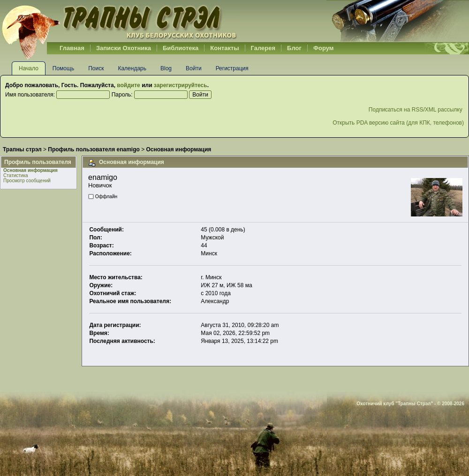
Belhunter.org (119, 21)
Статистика (16, 175)
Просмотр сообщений (27, 181)
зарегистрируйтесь (181, 85)
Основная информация (30, 170)
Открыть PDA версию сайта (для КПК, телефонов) (398, 123)
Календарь (132, 68)
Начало (29, 68)
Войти (194, 68)
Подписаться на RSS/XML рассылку (416, 110)
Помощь (63, 68)
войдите (128, 85)
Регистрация (232, 68)
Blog (166, 68)
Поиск (96, 68)
